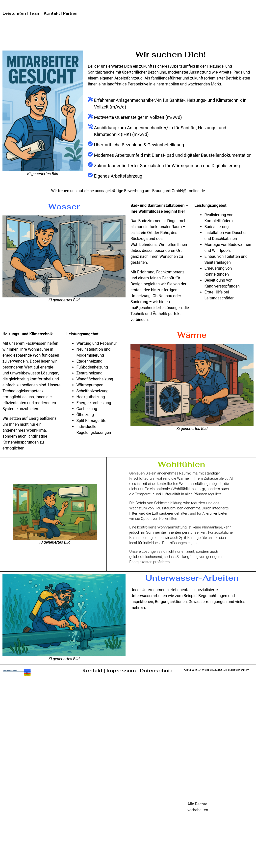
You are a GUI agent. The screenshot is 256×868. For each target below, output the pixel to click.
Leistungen (14, 13)
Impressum (122, 671)
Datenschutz (156, 671)
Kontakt (52, 13)
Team (35, 13)
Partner (70, 13)
